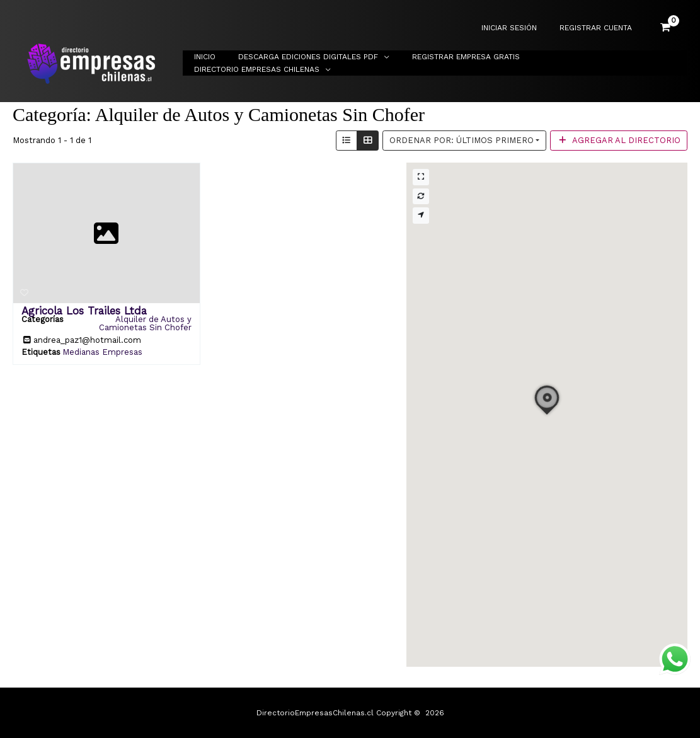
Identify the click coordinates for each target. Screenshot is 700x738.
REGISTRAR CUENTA (600, 28)
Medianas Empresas (102, 352)
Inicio (228, 63)
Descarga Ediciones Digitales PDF (324, 63)
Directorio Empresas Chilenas (606, 63)
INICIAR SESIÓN (520, 28)
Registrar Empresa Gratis (474, 63)
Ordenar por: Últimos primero (462, 140)
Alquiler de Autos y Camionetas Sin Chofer (145, 323)
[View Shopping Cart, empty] (665, 28)
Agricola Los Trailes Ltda (84, 311)
